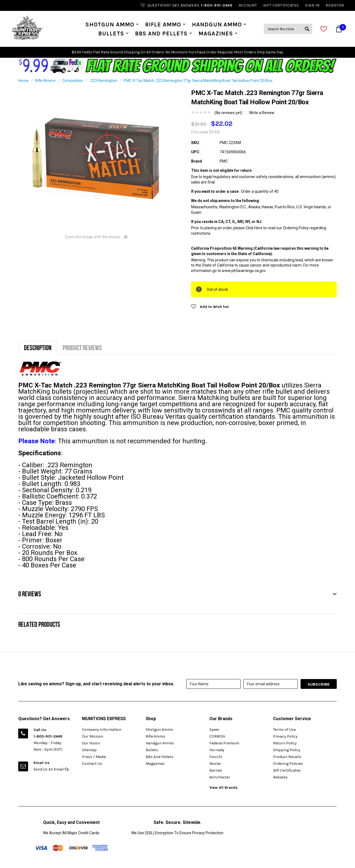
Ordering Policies (288, 764)
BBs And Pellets (161, 33)
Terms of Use (284, 730)
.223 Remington (103, 81)
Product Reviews (82, 348)
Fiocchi (216, 757)
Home (23, 81)
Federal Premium (224, 743)
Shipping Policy (287, 750)
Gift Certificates (287, 770)
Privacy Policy (285, 736)
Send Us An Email (51, 769)
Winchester (220, 777)
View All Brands (224, 788)
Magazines (216, 33)
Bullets (111, 33)
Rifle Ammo (163, 25)
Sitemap (89, 750)
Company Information (102, 730)
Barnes (216, 770)
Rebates (280, 777)
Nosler (215, 764)
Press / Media (94, 757)
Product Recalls (287, 757)
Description (38, 348)
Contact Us (92, 764)
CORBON (217, 736)
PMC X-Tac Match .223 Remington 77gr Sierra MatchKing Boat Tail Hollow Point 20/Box (198, 81)
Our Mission (93, 736)
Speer (214, 730)
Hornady (217, 750)
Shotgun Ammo (110, 25)
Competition (73, 81)
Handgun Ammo (217, 25)
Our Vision (91, 743)
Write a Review (262, 113)
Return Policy (285, 743)
